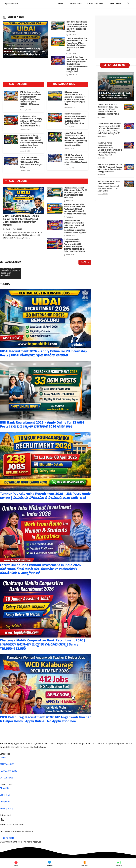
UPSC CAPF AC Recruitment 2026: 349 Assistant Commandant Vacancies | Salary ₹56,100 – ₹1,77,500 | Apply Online (109, 186)
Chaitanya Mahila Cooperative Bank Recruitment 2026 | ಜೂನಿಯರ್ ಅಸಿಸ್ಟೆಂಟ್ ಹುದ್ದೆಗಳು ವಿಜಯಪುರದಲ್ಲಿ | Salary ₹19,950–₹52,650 (74, 246)
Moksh (8, 229)
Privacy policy (6, 809)
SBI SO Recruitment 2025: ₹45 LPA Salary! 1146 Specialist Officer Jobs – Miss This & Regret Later (32, 162)
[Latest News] (50, 864)
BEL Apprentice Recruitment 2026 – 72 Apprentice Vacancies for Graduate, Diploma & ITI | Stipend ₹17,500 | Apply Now (75, 98)
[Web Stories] (85, 864)
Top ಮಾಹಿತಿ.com (11, 4)
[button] (128, 4)
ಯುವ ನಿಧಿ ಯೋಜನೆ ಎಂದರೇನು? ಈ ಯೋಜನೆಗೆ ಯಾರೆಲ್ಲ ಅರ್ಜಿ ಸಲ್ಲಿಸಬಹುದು (10, 272)
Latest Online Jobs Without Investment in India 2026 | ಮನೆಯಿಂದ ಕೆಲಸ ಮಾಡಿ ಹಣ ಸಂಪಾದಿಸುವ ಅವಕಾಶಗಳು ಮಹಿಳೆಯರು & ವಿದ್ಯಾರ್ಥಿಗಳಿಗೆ (77, 64)
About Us (4, 788)
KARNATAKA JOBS (95, 4)
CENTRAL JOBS (75, 4)
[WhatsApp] (119, 864)
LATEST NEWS (115, 4)
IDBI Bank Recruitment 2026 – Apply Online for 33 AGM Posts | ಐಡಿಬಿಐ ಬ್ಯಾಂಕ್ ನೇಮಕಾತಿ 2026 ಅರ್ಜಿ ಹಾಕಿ (77, 27)
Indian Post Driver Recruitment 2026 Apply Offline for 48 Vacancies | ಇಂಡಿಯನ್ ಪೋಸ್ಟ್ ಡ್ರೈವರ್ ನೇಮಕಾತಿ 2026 (31, 121)
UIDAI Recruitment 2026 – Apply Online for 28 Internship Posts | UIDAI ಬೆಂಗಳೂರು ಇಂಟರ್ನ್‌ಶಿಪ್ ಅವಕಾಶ (21, 221)
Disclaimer (5, 802)
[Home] (16, 864)
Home (61, 4)
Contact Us (5, 795)
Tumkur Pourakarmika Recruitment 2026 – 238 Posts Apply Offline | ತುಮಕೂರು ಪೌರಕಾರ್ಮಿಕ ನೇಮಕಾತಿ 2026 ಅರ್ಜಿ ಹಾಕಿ (77, 44)
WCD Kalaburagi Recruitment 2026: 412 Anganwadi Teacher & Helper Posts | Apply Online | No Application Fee (45, 720)
